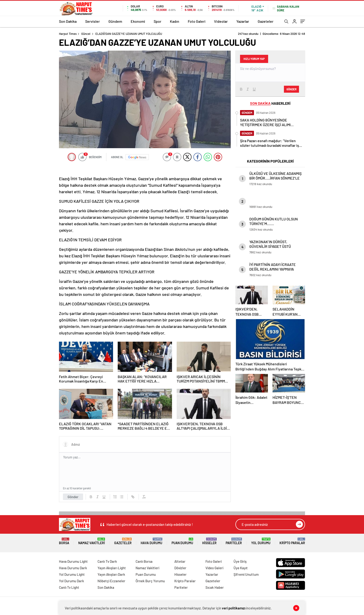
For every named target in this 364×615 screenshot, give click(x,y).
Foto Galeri (197, 21)
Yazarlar (243, 21)
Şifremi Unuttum (246, 574)
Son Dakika (68, 21)
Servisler (93, 21)
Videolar (221, 21)
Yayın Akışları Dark (111, 574)
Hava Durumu (151, 541)
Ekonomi (138, 21)
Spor (158, 21)
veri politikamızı (234, 608)
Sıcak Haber (215, 587)
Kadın (175, 21)
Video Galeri (214, 568)
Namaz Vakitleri (92, 541)
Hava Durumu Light (73, 561)
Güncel (86, 34)
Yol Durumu (261, 541)
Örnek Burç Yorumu (150, 581)
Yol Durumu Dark (71, 581)
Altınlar (180, 561)
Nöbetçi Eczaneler (111, 581)
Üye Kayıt (241, 568)
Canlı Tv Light (69, 587)
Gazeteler (266, 21)
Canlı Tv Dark (107, 561)
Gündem (115, 21)
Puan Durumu (182, 541)
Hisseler (209, 541)
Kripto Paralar (292, 541)
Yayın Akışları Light (112, 568)
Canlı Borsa (144, 561)
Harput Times (68, 34)
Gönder (73, 497)
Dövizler (180, 568)
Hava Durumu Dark (73, 568)
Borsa (64, 541)
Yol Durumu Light (72, 574)
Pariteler (234, 541)
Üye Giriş (240, 561)
